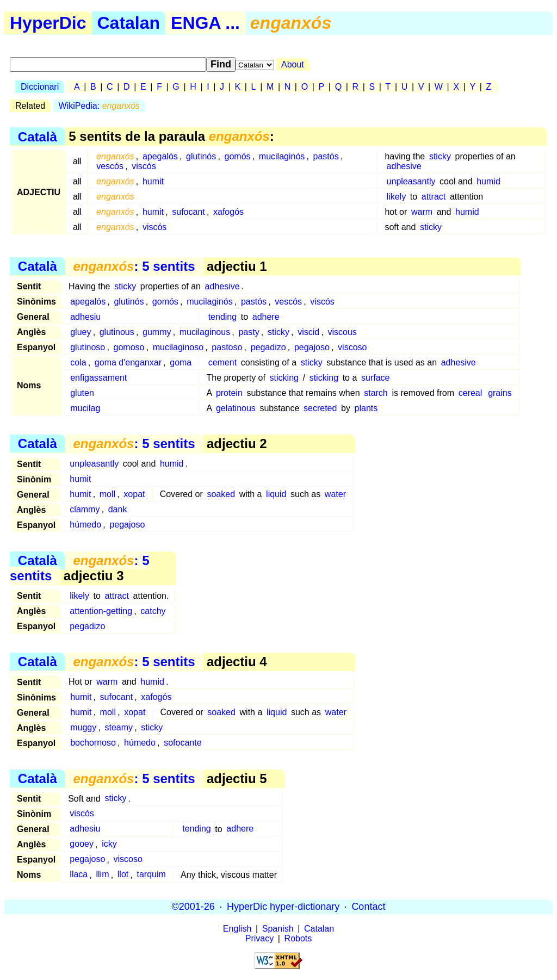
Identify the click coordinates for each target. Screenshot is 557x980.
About (293, 64)
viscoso (352, 347)
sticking (284, 378)
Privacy (259, 938)
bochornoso (93, 743)
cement (222, 362)
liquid (276, 494)
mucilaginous (205, 332)
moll (107, 494)
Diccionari (40, 87)
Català (38, 136)
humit (153, 181)
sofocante (182, 743)
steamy (119, 727)
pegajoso (312, 347)
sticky (440, 156)
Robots (298, 938)
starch (376, 393)
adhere (266, 317)
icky (109, 844)
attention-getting (101, 611)
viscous (342, 332)
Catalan (129, 23)
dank (118, 509)
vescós (110, 166)
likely (397, 197)
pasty (249, 332)
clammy (85, 509)
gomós (238, 156)
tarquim (151, 875)
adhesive (404, 166)
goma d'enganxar (128, 362)
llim (103, 875)
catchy (153, 611)
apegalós (160, 156)
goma (181, 362)
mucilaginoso (178, 347)
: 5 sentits (134, 266)
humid (488, 181)
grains (500, 393)
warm (422, 212)
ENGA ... (205, 23)
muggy (83, 727)
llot (123, 875)
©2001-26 (193, 907)
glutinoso (88, 347)
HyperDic (48, 23)
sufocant (188, 212)
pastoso (227, 347)
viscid (308, 332)
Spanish (278, 929)
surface (375, 378)
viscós (144, 166)
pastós (326, 156)
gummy (157, 332)
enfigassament (98, 378)
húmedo (85, 525)
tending (223, 317)
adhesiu (85, 317)
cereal (471, 393)
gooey (82, 844)
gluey (81, 332)
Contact (368, 907)
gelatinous (236, 408)
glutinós (201, 156)
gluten (82, 393)
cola (78, 362)
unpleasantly (411, 181)
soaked (221, 494)
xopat (134, 494)
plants (366, 408)
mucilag (85, 408)
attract (434, 197)
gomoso (129, 347)
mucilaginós (282, 156)
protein (229, 393)
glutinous (117, 332)
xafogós (228, 212)
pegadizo (268, 347)
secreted (320, 408)
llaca (79, 875)
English (237, 929)
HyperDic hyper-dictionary (283, 907)
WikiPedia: (99, 106)
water (335, 494)
